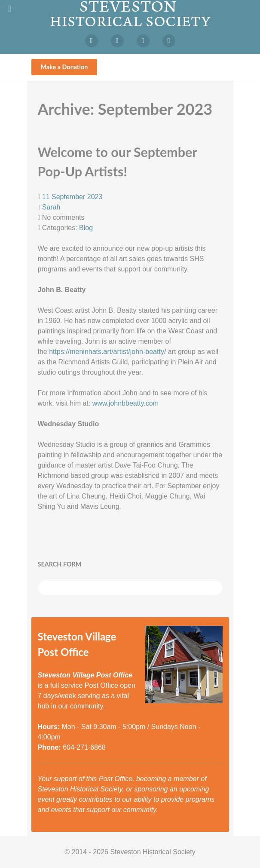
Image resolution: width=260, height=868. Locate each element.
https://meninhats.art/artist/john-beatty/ (107, 352)
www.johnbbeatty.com (125, 403)
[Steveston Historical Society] (130, 13)
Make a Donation (64, 67)
